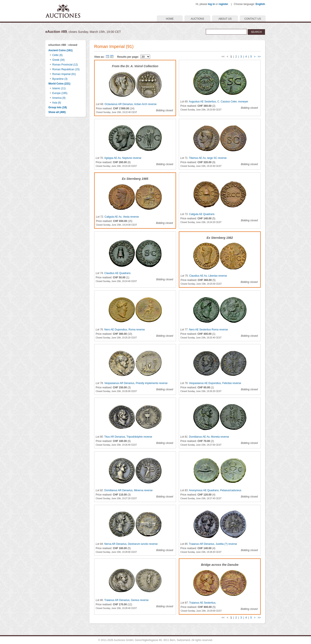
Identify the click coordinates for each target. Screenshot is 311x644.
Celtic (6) (57, 55)
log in (211, 4)
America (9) (59, 98)
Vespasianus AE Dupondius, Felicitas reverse (215, 383)
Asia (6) (56, 103)
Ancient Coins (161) (60, 50)
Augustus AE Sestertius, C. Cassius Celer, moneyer (218, 102)
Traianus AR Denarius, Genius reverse (126, 600)
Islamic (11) (59, 88)
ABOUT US (225, 19)
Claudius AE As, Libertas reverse (208, 276)
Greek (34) (58, 60)
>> (259, 57)
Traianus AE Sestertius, (203, 603)
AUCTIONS (197, 19)
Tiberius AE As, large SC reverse (208, 158)
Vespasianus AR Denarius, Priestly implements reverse (136, 383)
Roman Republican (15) (66, 69)
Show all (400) (57, 112)
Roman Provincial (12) (65, 65)
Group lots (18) (58, 107)
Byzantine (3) (60, 79)
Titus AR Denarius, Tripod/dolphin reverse (128, 437)
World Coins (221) (59, 84)
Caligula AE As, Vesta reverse (122, 217)
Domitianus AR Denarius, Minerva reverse (128, 490)
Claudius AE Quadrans (117, 273)
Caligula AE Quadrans (202, 214)
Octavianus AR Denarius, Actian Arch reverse (131, 104)
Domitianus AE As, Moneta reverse (209, 437)
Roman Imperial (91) (64, 74)
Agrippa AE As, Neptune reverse (123, 158)
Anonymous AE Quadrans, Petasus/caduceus (215, 490)
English (260, 4)
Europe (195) (60, 93)
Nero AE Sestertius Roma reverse (208, 330)
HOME (170, 19)
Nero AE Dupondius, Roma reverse (125, 330)
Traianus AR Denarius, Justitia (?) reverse (213, 544)
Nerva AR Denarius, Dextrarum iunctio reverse (131, 544)
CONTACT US (253, 19)
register (223, 4)
